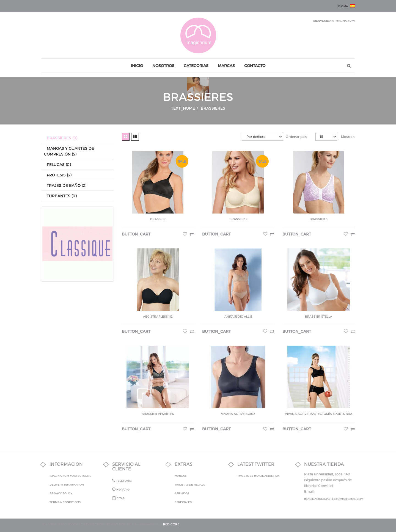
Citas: (119, 498)
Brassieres (213, 108)
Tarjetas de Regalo (190, 484)
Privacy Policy (61, 493)
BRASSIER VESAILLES (158, 414)
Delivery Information (67, 484)
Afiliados (182, 493)
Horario (121, 489)
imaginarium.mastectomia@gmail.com (334, 499)
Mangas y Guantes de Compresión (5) (69, 151)
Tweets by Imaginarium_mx (258, 476)
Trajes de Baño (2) (67, 185)
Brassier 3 (319, 219)
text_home (185, 108)
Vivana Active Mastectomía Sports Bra (319, 414)
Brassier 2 (238, 219)
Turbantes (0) (62, 196)
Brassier (158, 219)
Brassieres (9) (62, 138)
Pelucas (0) (59, 164)
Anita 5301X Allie (238, 316)
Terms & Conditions (65, 502)
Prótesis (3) (59, 175)
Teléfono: (122, 480)
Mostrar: (348, 137)
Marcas (181, 476)
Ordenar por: (296, 137)
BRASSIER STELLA (319, 316)
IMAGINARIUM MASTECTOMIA (70, 476)
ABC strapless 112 (158, 316)
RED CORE (171, 524)
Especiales (183, 502)
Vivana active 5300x (238, 414)
